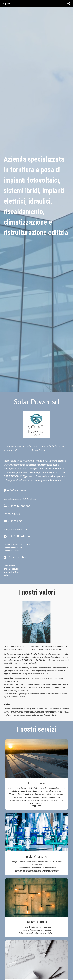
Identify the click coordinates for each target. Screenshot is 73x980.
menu (6, 4)
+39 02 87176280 (12, 514)
